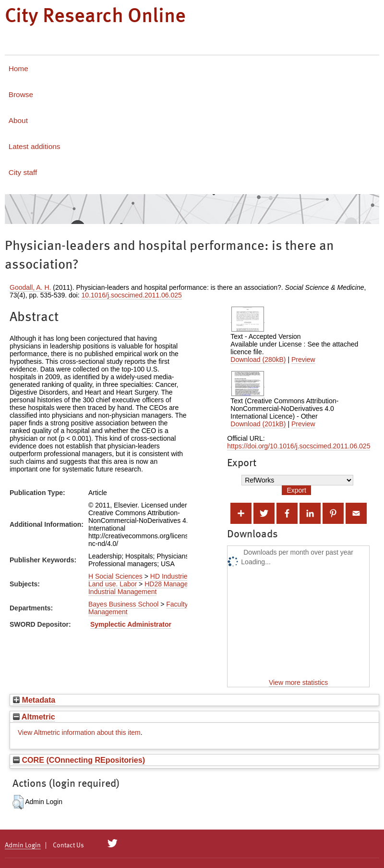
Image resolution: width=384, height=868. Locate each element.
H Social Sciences (115, 576)
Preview (303, 360)
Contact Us (68, 845)
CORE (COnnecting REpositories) (79, 760)
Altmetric (34, 717)
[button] (18, 802)
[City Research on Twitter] (113, 843)
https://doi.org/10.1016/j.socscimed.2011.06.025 (299, 446)
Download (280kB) (258, 360)
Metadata (34, 700)
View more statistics (298, 682)
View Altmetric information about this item (79, 732)
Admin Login (23, 845)
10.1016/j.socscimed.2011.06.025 (131, 295)
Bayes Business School (123, 604)
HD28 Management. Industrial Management (146, 588)
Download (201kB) (258, 424)
